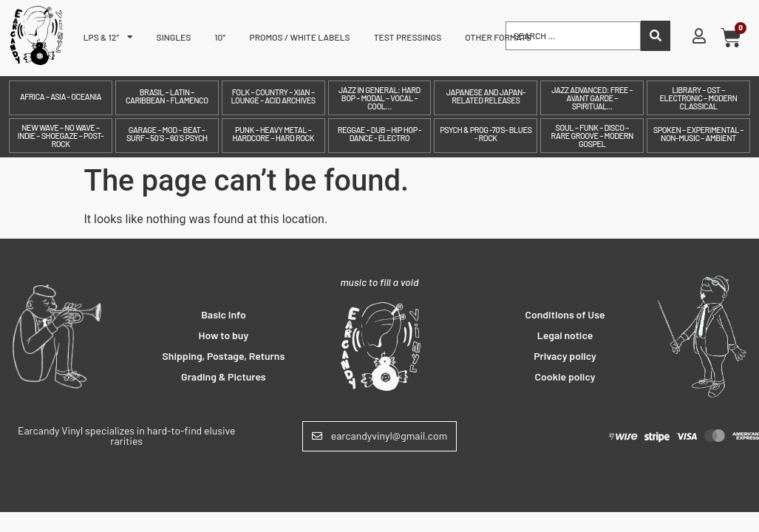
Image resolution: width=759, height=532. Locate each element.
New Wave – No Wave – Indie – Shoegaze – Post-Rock (61, 136)
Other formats (498, 37)
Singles (174, 37)
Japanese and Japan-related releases (486, 96)
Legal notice (565, 335)
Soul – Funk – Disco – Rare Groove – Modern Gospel (592, 136)
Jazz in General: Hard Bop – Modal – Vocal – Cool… (379, 98)
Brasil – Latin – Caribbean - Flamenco (167, 96)
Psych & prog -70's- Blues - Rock (486, 134)
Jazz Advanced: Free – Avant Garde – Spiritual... (592, 98)
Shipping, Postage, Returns (224, 356)
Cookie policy (565, 376)
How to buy (224, 335)
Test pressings (408, 37)
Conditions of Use (565, 314)
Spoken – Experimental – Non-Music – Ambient (698, 134)
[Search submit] (656, 36)
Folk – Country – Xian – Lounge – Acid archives (273, 96)
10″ (220, 37)
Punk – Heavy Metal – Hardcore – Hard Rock (273, 134)
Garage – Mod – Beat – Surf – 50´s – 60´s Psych (167, 134)
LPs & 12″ (108, 37)
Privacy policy (565, 356)
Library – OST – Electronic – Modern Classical (698, 98)
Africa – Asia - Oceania (61, 96)
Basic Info (224, 314)
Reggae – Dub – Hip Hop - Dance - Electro (380, 134)
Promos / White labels (300, 37)
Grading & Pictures (224, 376)
